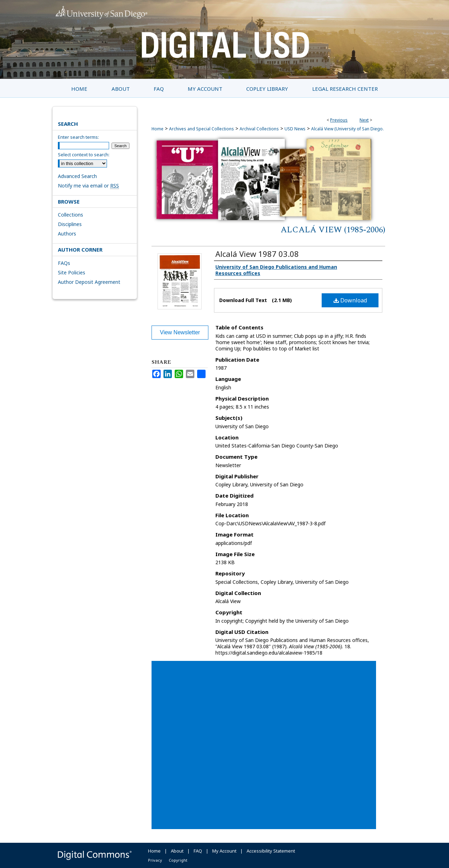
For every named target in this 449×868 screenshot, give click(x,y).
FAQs (64, 263)
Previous (339, 120)
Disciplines (70, 224)
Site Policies (72, 272)
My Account (224, 851)
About (177, 851)
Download (350, 300)
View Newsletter (180, 332)
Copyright (178, 860)
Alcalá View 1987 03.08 (257, 254)
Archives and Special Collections (202, 129)
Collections (71, 215)
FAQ (198, 851)
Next (364, 120)
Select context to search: (84, 155)
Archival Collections (259, 129)
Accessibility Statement (271, 851)
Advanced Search (77, 176)
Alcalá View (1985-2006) (333, 230)
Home (158, 129)
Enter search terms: (78, 137)
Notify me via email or (88, 186)
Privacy (155, 860)
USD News (295, 129)
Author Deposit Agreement (89, 282)
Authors (67, 234)
